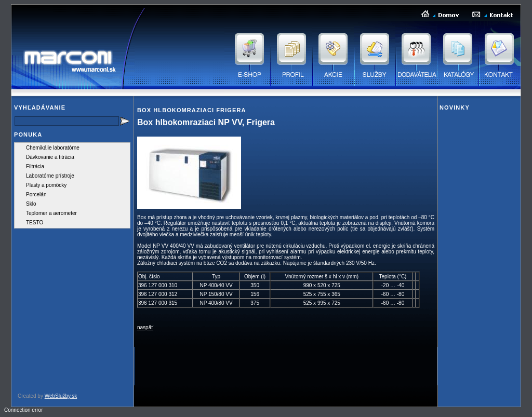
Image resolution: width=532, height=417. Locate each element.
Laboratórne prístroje (50, 176)
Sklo (31, 204)
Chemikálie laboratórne (53, 148)
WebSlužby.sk (61, 396)
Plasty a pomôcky (46, 185)
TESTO (35, 223)
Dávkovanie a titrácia (50, 157)
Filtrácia (35, 166)
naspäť (145, 327)
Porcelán (36, 194)
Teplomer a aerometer (51, 213)
